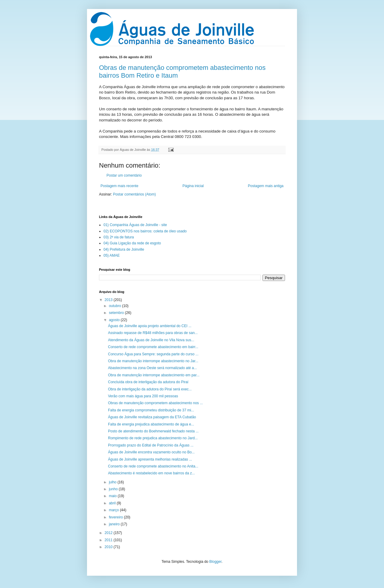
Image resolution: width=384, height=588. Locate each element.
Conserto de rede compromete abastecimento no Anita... (153, 466)
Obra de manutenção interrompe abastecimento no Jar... (153, 361)
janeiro (115, 524)
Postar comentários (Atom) (135, 194)
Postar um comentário (124, 175)
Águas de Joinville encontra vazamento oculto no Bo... (151, 452)
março (114, 510)
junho (114, 489)
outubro (115, 306)
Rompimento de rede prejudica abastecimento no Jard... (153, 438)
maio (113, 496)
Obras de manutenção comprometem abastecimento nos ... (155, 403)
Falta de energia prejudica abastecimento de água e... (151, 424)
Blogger (216, 562)
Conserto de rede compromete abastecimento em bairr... (153, 347)
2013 (109, 300)
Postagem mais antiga (266, 186)
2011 (109, 540)
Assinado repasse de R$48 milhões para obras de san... (153, 333)
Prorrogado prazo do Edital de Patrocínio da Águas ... (151, 445)
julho (113, 482)
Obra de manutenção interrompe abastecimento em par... (154, 375)
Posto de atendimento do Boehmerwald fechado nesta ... (153, 431)
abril (113, 503)
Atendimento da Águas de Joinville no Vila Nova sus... (151, 340)
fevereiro (116, 517)
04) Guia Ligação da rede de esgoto (132, 243)
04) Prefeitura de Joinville (124, 249)
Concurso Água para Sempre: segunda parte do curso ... (153, 354)
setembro (117, 313)
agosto (115, 320)
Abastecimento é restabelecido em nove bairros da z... (151, 473)
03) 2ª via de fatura (119, 237)
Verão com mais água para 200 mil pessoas (143, 396)
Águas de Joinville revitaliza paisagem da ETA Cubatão (152, 417)
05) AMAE (112, 255)
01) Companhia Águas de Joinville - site (135, 225)
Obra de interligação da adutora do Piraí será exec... (150, 389)
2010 (109, 547)
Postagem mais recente (119, 186)
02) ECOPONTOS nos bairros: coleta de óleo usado (145, 231)
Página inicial (193, 186)
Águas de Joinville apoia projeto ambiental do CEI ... (150, 326)
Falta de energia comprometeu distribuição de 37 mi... (151, 410)
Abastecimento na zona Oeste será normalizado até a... (152, 368)
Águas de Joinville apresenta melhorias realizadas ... (150, 459)
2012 (109, 533)
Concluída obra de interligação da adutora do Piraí (148, 382)
